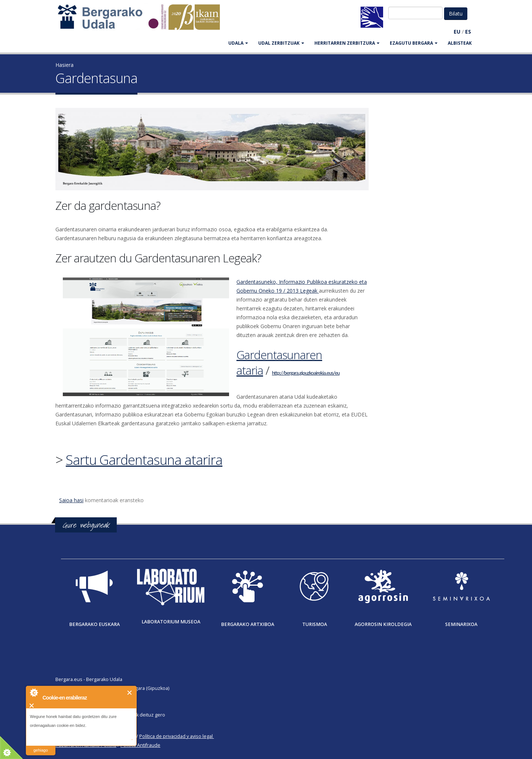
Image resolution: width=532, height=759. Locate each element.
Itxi (130, 693)
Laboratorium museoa (171, 622)
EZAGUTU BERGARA (414, 43)
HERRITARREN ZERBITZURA (347, 43)
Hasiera (64, 65)
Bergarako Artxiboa (248, 624)
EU (457, 32)
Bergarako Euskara (94, 624)
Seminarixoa (461, 624)
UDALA (238, 43)
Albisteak (460, 43)
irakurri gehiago (40, 746)
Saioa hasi (71, 500)
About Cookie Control (34, 692)
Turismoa (315, 624)
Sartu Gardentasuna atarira (144, 460)
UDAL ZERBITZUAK (281, 43)
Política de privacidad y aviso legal (176, 736)
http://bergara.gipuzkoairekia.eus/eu (306, 373)
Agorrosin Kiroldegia (383, 624)
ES (468, 32)
